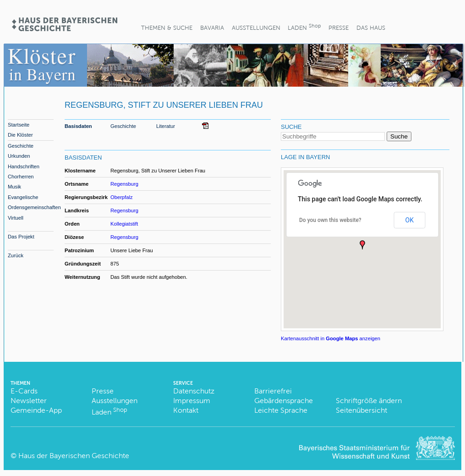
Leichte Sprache (281, 410)
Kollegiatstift (124, 224)
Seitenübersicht (361, 410)
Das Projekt (21, 237)
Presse (339, 28)
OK (410, 220)
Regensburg (124, 184)
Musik (14, 187)
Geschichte (21, 146)
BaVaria (212, 28)
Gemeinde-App (36, 410)
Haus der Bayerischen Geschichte (74, 456)
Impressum (192, 401)
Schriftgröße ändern (369, 401)
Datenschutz (194, 391)
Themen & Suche (167, 28)
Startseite (19, 125)
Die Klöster (20, 135)
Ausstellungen (256, 28)
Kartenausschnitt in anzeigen (331, 338)
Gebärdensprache (284, 401)
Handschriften (24, 166)
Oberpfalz (122, 197)
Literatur (166, 126)
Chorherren (21, 177)
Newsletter (29, 401)
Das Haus (371, 28)
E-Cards (24, 391)
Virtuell (16, 218)
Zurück (16, 255)
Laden (304, 27)
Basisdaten (78, 126)
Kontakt (186, 410)
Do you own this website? (330, 220)
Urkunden (19, 156)
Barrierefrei (273, 391)
